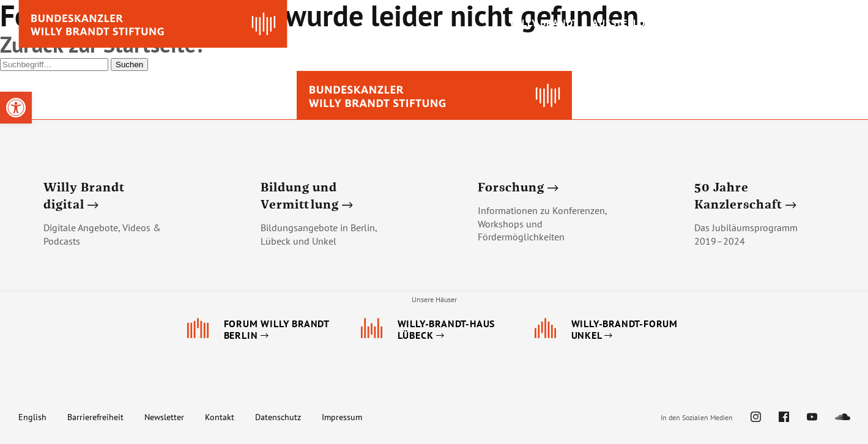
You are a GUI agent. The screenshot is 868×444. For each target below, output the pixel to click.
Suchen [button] (129, 65)
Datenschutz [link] (278, 417)
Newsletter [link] (164, 417)
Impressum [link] (342, 417)
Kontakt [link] (220, 417)
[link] (16, 108)
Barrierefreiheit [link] (95, 417)
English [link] (32, 417)
